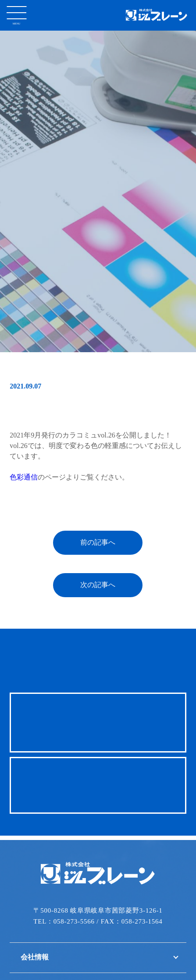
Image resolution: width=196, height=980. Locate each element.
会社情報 (35, 953)
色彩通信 (24, 473)
